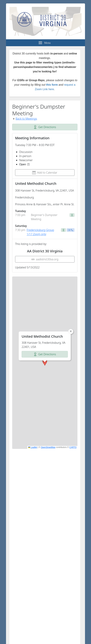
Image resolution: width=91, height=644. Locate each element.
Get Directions (45, 127)
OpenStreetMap (48, 447)
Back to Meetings (26, 119)
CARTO (73, 447)
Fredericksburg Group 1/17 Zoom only (40, 232)
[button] (45, 319)
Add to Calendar (45, 173)
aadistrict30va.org (45, 259)
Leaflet (33, 447)
